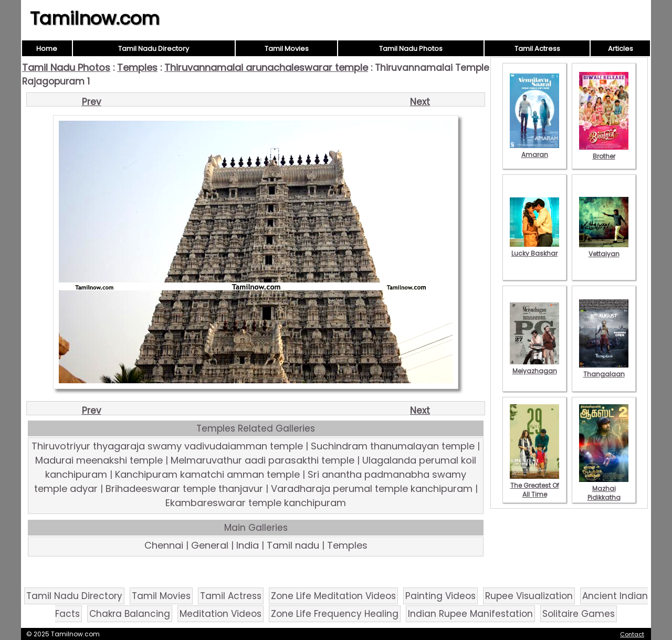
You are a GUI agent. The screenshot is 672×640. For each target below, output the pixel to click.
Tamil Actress (537, 49)
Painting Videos (440, 596)
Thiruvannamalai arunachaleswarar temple (266, 67)
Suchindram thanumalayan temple (393, 446)
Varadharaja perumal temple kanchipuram (372, 489)
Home (47, 49)
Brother (604, 152)
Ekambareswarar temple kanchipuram (256, 503)
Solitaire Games (579, 614)
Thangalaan (604, 370)
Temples (137, 67)
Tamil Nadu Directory (154, 49)
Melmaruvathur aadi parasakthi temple (262, 460)
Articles (621, 49)
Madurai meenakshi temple (99, 460)
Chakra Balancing (130, 614)
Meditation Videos (220, 614)
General (210, 545)
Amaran (534, 150)
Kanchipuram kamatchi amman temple (207, 474)
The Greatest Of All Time (534, 485)
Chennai (164, 545)
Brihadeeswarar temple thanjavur (184, 489)
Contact (632, 634)
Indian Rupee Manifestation (470, 614)
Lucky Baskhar (534, 249)
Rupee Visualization (529, 596)
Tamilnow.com (95, 18)
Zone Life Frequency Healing (335, 614)
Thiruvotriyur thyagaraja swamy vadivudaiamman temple (167, 446)
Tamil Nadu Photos (411, 49)
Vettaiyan (604, 249)
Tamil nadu (293, 545)
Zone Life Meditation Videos (333, 596)
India (248, 545)
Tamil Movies (287, 49)
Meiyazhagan (534, 366)
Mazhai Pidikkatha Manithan (604, 493)
